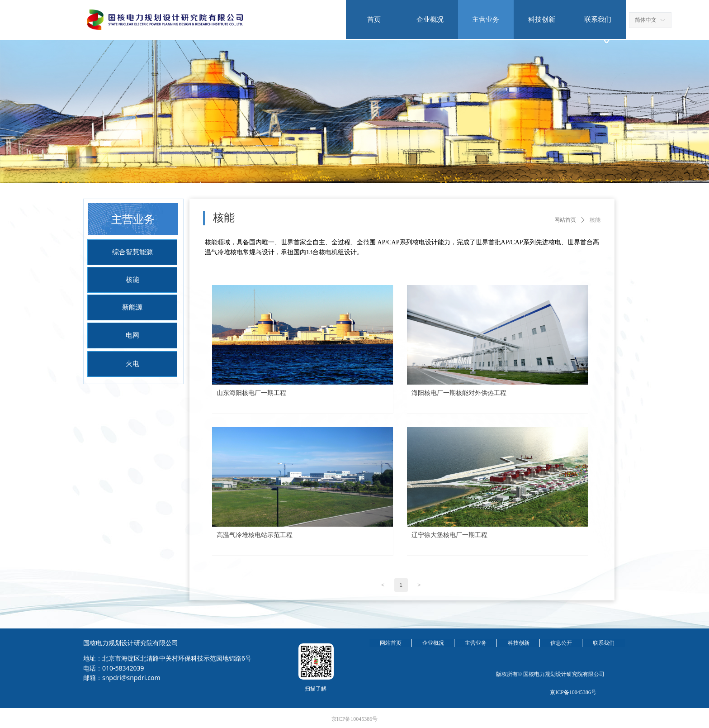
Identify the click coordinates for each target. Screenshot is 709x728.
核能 (595, 220)
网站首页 (565, 220)
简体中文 (646, 20)
